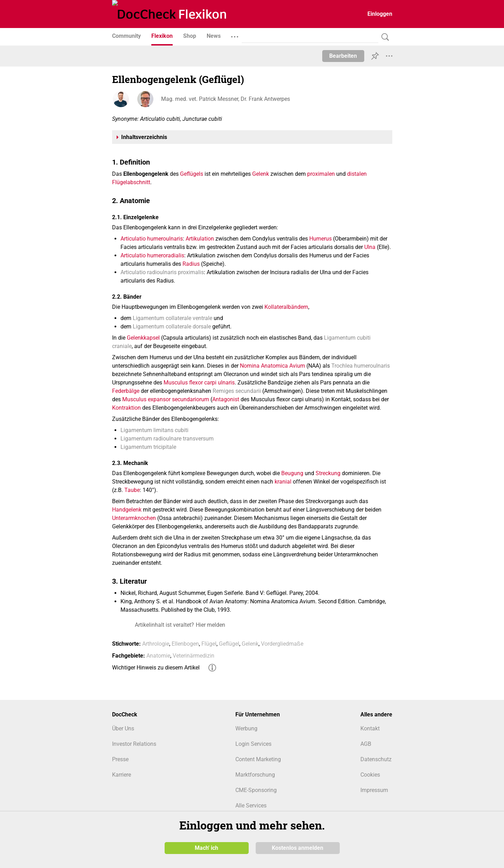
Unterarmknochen (134, 518)
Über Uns (123, 728)
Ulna (370, 247)
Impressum (374, 790)
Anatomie (158, 656)
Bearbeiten (343, 56)
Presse (120, 759)
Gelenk (261, 174)
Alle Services (251, 805)
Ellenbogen (185, 644)
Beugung (292, 473)
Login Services (253, 744)
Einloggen (380, 14)
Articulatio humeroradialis (152, 255)
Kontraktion (126, 408)
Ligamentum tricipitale (148, 447)
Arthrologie (156, 644)
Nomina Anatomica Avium (272, 366)
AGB (366, 744)
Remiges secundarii (237, 391)
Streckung (328, 473)
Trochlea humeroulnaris (361, 366)
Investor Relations (134, 744)
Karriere (122, 775)
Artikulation (200, 239)
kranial (283, 482)
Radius (191, 264)
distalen (357, 174)
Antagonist (226, 399)
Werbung (246, 728)
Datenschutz (376, 759)
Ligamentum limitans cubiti (154, 430)
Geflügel (229, 644)
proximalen (321, 174)
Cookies (370, 775)
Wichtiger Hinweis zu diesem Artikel (156, 668)
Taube (132, 490)
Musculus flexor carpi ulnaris (199, 383)
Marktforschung (255, 775)
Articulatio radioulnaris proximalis (162, 272)
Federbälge (126, 391)
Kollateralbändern (286, 307)
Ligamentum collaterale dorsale (172, 327)
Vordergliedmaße (282, 644)
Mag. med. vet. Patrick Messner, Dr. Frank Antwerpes (226, 99)
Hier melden (210, 625)
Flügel (209, 644)
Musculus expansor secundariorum (166, 399)
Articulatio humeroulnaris (152, 239)
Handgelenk (127, 510)
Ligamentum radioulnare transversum (167, 439)
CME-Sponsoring (256, 790)
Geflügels (192, 174)
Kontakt (370, 728)
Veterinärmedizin (194, 656)
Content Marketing (258, 759)
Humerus (320, 239)
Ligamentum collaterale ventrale (172, 318)
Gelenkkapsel (143, 338)
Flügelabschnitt (131, 182)
